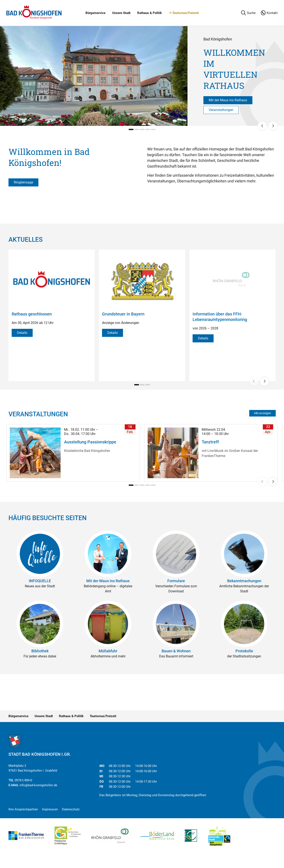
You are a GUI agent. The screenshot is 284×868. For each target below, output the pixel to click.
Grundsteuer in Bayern (123, 314)
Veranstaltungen (221, 110)
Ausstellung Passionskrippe (90, 442)
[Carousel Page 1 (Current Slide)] (131, 129)
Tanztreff (210, 442)
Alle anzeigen (262, 413)
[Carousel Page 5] (153, 129)
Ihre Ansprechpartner (23, 809)
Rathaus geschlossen (32, 314)
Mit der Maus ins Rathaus (228, 100)
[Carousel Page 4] (148, 129)
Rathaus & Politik (150, 13)
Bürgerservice (95, 13)
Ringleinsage (23, 182)
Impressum (50, 809)
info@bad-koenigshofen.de (38, 785)
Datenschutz (71, 809)
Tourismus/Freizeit (184, 13)
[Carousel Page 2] (137, 129)
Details (22, 333)
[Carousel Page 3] (142, 129)
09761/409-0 (23, 780)
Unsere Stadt (121, 13)
